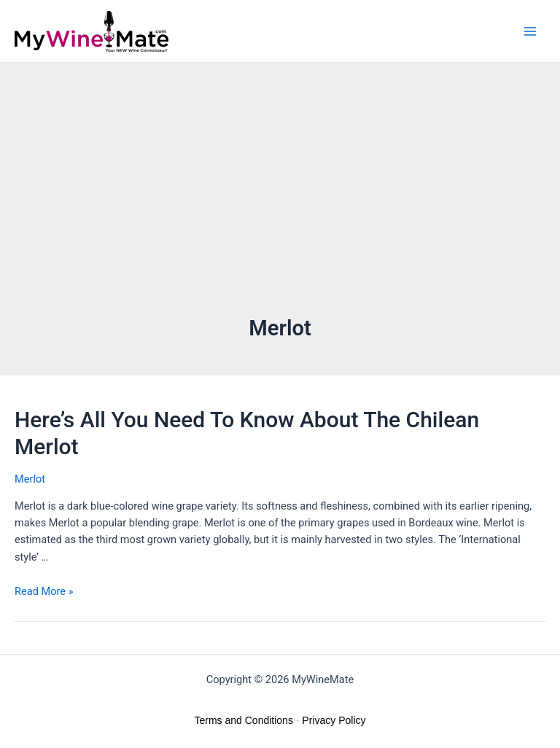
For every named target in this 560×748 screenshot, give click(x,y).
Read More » (44, 591)
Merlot (30, 479)
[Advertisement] (280, 204)
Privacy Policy (334, 720)
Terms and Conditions (244, 720)
